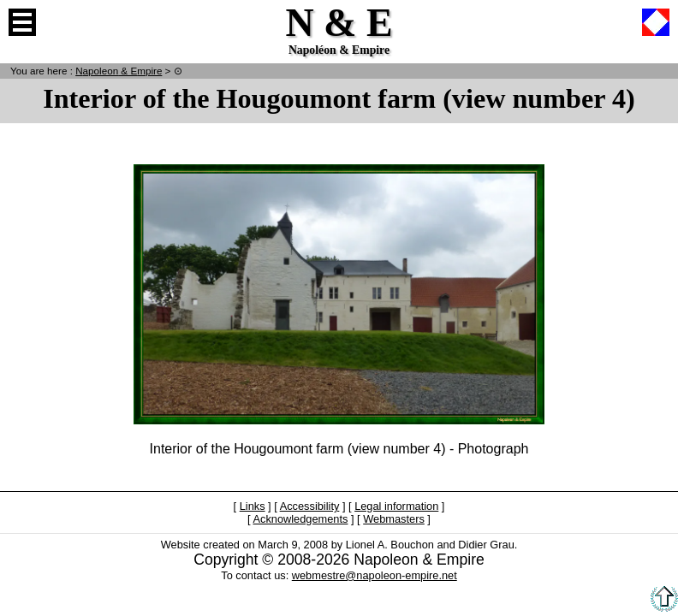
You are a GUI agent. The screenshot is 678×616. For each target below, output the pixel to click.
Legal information (396, 506)
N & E (119, 71)
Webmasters (394, 519)
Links (253, 506)
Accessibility (310, 506)
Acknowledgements (300, 519)
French (656, 22)
